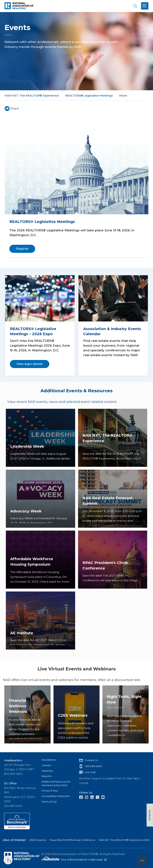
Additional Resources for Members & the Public (56, 782)
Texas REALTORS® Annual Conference (72, 839)
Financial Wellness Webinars (18, 728)
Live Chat (90, 771)
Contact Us (91, 759)
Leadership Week (27, 456)
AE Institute (22, 639)
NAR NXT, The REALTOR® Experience (32, 95)
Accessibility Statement (56, 795)
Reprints (47, 775)
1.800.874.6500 (93, 765)
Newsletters (49, 758)
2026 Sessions (38, 839)
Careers (46, 764)
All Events (126, 95)
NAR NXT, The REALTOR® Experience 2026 (124, 839)
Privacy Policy (50, 789)
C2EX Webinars (73, 733)
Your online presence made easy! (84, 858)
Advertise (47, 769)
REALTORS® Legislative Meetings (89, 95)
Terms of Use (49, 800)
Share (12, 109)
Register (22, 249)
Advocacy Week (26, 517)
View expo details (31, 363)
